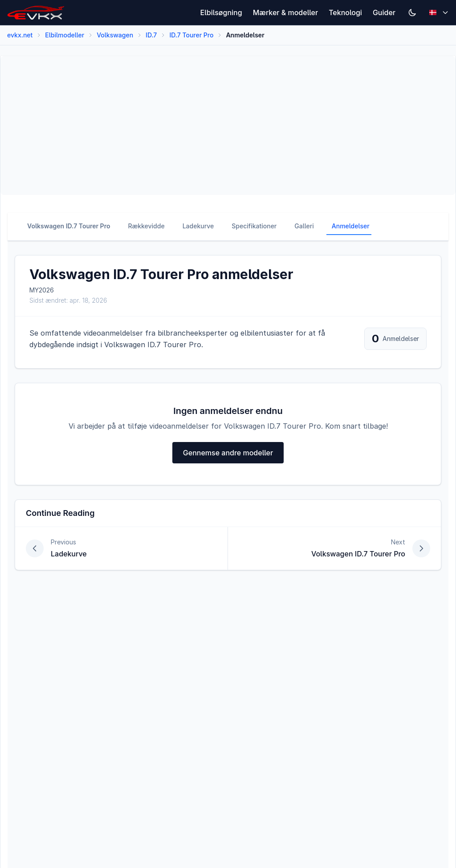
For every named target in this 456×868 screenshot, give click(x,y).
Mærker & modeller (286, 12)
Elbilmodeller (65, 35)
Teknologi (345, 12)
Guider (384, 12)
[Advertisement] (228, 126)
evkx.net (20, 35)
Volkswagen (115, 35)
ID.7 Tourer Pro (191, 35)
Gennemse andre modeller (228, 453)
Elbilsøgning (221, 12)
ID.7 (151, 35)
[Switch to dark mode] (412, 12)
